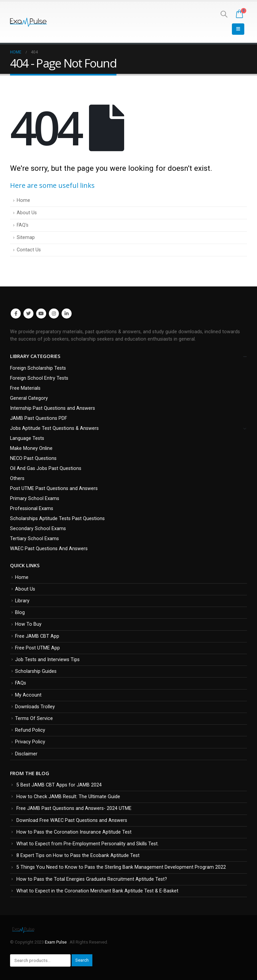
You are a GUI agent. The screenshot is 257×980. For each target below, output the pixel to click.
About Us (27, 213)
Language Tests (27, 438)
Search (82, 960)
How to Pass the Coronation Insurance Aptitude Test (74, 832)
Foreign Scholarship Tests (38, 368)
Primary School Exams (35, 499)
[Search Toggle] (224, 14)
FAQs (21, 683)
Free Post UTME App (37, 648)
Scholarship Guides (36, 671)
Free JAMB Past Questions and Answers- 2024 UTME (74, 808)
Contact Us (29, 250)
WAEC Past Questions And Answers (49, 549)
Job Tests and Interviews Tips (47, 660)
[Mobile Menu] (238, 29)
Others (17, 478)
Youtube (41, 314)
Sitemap (26, 237)
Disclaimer (26, 754)
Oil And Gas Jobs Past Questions (46, 468)
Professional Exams (32, 509)
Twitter (28, 314)
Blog (20, 612)
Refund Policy (30, 730)
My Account (28, 695)
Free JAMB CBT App (37, 636)
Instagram (54, 314)
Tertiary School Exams (34, 539)
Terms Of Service (34, 718)
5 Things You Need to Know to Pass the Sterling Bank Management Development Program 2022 (121, 867)
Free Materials (25, 388)
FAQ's (23, 225)
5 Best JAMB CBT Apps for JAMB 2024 (59, 785)
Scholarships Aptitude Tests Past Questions (57, 519)
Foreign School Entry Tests (39, 378)
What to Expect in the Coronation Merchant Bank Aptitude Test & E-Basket (97, 891)
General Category (29, 398)
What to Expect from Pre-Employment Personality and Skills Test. (88, 844)
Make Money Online (31, 448)
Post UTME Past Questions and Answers (54, 488)
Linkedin (67, 314)
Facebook (16, 314)
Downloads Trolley (35, 707)
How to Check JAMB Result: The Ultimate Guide (68, 797)
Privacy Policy (30, 742)
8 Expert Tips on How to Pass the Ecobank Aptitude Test (78, 855)
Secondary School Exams (38, 529)
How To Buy (28, 624)
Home (23, 200)
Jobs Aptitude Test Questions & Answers (54, 428)
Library (22, 601)
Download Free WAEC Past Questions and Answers (72, 820)
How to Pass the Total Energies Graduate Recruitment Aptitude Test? (92, 879)
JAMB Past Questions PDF (38, 418)
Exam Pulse (56, 942)
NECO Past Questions (33, 458)
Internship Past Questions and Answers (53, 408)
